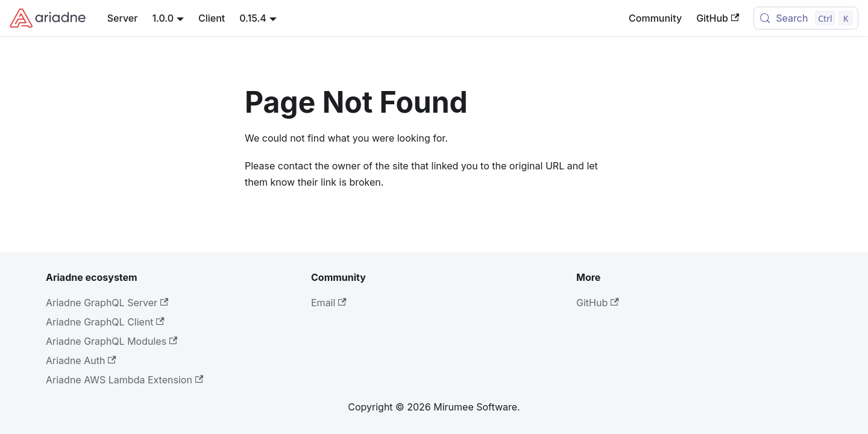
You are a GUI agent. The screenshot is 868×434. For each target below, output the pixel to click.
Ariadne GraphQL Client (105, 322)
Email (329, 303)
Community (655, 18)
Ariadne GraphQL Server (107, 303)
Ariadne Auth (81, 360)
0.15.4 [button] (253, 18)
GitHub (718, 18)
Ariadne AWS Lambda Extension (124, 380)
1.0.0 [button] (163, 18)
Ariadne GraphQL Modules (112, 341)
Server (123, 18)
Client (212, 18)
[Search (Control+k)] (806, 18)
